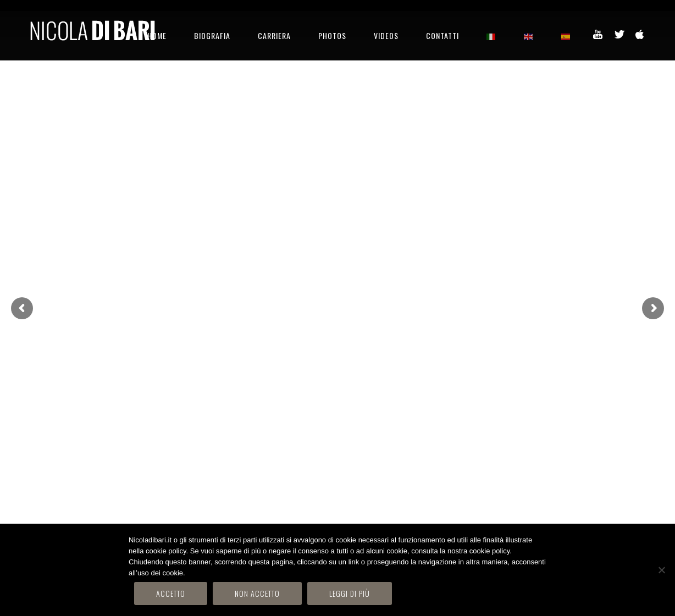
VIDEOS (386, 35)
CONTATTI (442, 35)
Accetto (171, 593)
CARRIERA (274, 35)
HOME (157, 35)
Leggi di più (350, 593)
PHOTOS (332, 35)
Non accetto (257, 593)
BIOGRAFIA (212, 35)
